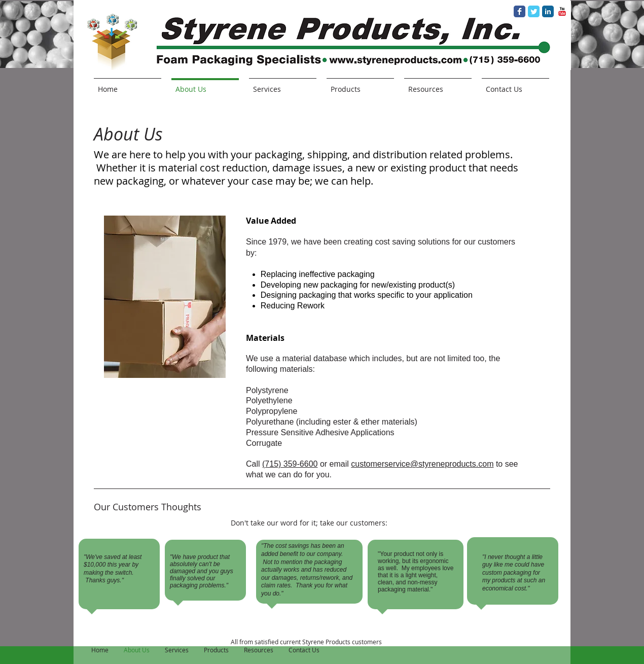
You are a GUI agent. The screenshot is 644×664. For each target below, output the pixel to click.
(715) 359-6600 (290, 464)
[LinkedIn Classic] (548, 11)
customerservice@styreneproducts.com (422, 464)
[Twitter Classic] (534, 11)
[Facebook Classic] (520, 11)
